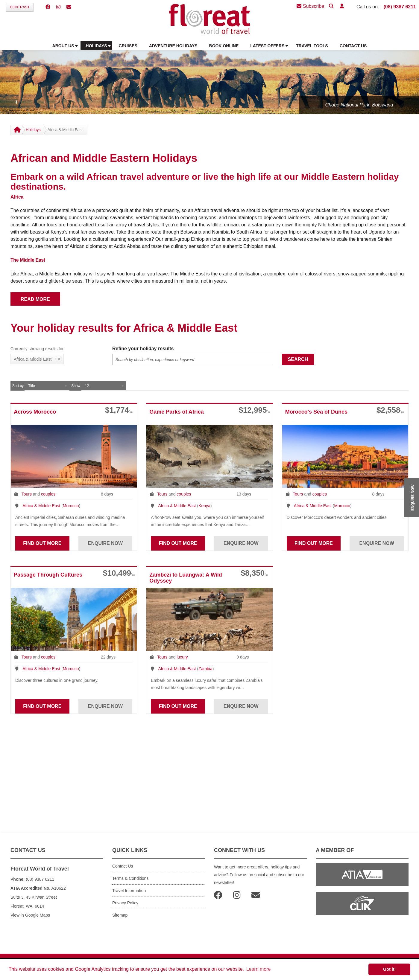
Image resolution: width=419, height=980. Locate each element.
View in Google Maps (30, 915)
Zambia (205, 669)
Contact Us (123, 866)
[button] (342, 6)
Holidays (33, 130)
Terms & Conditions (130, 878)
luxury (182, 657)
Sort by (18, 386)
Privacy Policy (125, 903)
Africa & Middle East (41, 506)
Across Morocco (35, 412)
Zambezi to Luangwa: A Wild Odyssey (186, 578)
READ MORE (35, 299)
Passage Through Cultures (48, 575)
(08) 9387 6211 (400, 7)
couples (48, 494)
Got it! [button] (389, 969)
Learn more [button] (259, 969)
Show (76, 386)
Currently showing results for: (38, 349)
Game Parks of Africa (176, 412)
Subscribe (310, 6)
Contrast (20, 7)
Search (298, 359)
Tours (27, 494)
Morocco (71, 506)
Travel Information (129, 891)
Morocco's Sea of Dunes (316, 412)
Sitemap (120, 915)
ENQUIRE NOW (413, 497)
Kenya (204, 506)
